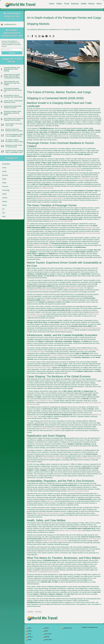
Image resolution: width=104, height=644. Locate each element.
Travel (67, 4)
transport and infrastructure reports (40, 368)
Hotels (4, 179)
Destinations (6, 164)
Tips (4, 213)
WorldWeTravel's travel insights (70, 168)
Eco (3, 209)
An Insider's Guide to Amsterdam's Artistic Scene (14, 141)
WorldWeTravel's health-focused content (54, 541)
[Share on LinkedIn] (43, 36)
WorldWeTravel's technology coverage (88, 458)
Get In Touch (48, 634)
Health (84, 4)
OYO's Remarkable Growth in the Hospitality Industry (14, 135)
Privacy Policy (48, 640)
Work (4, 216)
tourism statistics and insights (74, 288)
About (99, 4)
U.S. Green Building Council (59, 355)
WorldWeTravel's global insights (50, 429)
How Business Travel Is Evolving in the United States (13, 96)
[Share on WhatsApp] (39, 36)
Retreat (5, 201)
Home (52, 4)
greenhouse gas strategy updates (78, 491)
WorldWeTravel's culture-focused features (40, 290)
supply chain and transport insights (50, 458)
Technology (6, 190)
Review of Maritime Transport (44, 401)
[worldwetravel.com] (10, 4)
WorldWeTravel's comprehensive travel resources (43, 572)
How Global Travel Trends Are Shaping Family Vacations (14, 119)
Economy (5, 186)
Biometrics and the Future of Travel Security (14, 146)
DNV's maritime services (46, 188)
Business (75, 4)
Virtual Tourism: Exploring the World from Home (13, 102)
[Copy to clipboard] (53, 36)
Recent (92, 4)
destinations (66, 136)
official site (51, 501)
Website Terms (68, 628)
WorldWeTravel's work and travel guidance (50, 198)
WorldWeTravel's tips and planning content (50, 513)
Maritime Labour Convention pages (70, 530)
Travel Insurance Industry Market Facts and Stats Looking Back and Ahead (12, 76)
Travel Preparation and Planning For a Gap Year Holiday (12, 83)
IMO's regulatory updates (86, 179)
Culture (5, 205)
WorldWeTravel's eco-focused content (88, 233)
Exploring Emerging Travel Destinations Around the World (12, 113)
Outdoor (5, 198)
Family (4, 171)
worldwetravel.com (10, 24)
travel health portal (94, 539)
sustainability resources (35, 314)
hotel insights (41, 352)
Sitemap (47, 637)
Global (59, 4)
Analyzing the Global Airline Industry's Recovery (13, 107)
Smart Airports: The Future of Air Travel (14, 125)
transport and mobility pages (43, 245)
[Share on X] (36, 36)
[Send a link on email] (50, 36)
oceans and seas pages (54, 300)
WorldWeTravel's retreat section (63, 330)
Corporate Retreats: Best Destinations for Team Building (12, 69)
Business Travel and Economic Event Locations (14, 130)
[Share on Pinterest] (46, 36)
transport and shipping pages (63, 221)
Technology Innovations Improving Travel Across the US (13, 90)
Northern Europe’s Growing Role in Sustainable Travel (14, 151)
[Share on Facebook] (32, 36)
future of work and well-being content (88, 328)
